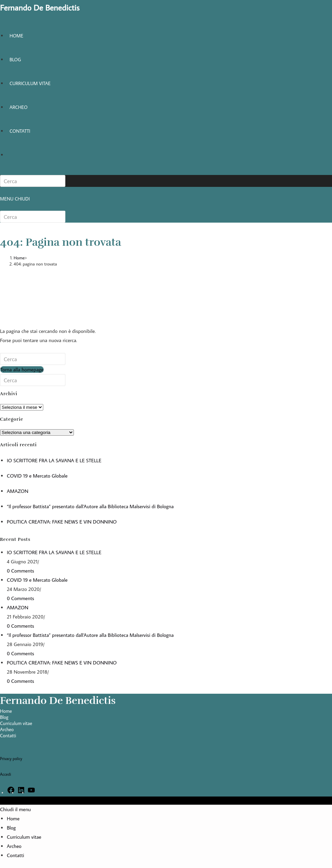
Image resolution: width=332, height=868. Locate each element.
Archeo (7, 729)
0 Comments (20, 571)
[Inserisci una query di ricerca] (33, 181)
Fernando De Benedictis (40, 7)
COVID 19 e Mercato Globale (37, 476)
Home (6, 711)
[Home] (19, 258)
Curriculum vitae (16, 723)
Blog (4, 717)
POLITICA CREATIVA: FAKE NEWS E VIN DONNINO (62, 522)
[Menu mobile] (15, 199)
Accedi (5, 774)
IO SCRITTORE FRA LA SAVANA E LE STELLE (54, 460)
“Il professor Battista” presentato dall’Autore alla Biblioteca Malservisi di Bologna (90, 506)
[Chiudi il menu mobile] (15, 809)
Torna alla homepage (22, 369)
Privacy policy (11, 759)
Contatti (8, 736)
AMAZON (18, 491)
